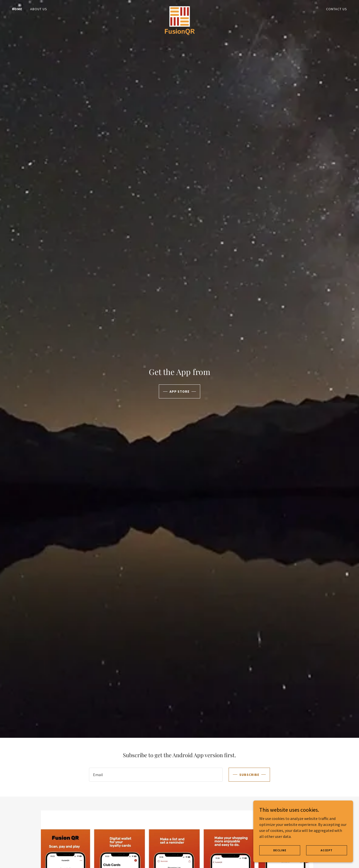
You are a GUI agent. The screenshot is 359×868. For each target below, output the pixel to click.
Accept (327, 850)
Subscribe (249, 775)
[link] (179, 8)
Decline (280, 850)
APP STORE (180, 391)
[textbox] (156, 775)
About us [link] (39, 9)
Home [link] (17, 9)
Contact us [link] (337, 9)
